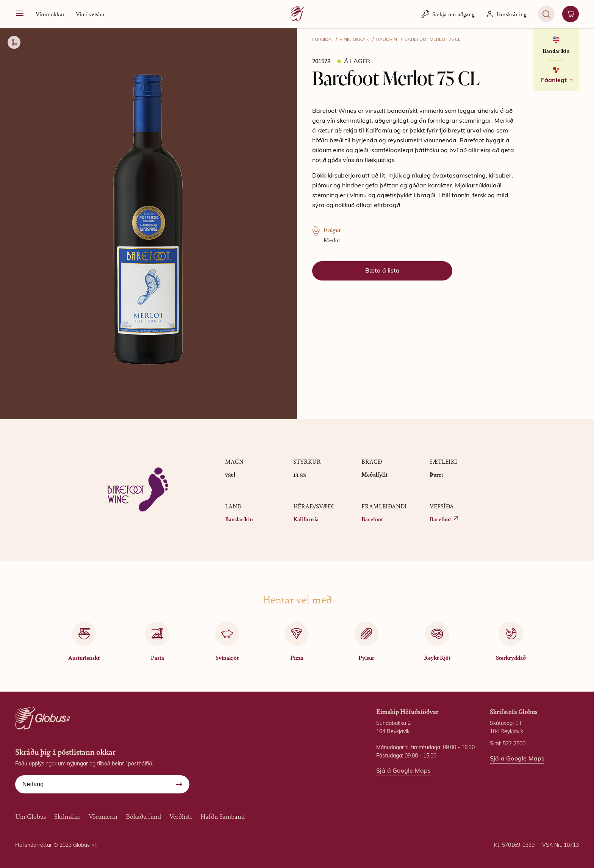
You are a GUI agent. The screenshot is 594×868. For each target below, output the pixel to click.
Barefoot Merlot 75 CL (433, 40)
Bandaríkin (239, 519)
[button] (50, 14)
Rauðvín (387, 40)
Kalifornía (306, 519)
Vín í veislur (90, 14)
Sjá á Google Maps (403, 771)
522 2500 (514, 744)
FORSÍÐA (322, 40)
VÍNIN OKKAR (354, 40)
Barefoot (372, 519)
